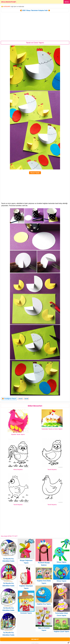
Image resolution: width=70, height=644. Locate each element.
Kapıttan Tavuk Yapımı (18, 434)
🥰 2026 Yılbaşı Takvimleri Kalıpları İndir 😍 (35, 10)
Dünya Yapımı (62, 562)
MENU (67, 2)
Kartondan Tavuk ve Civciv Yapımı (52, 429)
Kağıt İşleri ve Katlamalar (17, 7)
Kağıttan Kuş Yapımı (44, 604)
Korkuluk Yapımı (26, 613)
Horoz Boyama (18, 469)
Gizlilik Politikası (35, 643)
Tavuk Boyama (52, 469)
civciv (21, 399)
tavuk (26, 399)
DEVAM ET (35, 639)
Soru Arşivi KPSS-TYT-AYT (9, 536)
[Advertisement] (35, 26)
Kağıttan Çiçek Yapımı (62, 631)
